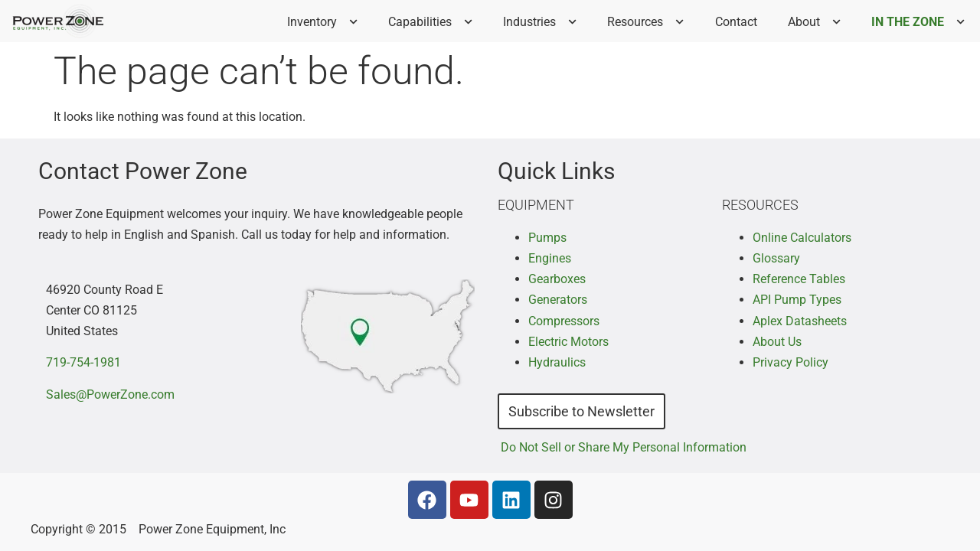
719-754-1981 (83, 362)
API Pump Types (797, 300)
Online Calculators (802, 238)
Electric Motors (568, 342)
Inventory (327, 22)
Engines (550, 258)
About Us (777, 342)
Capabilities (435, 22)
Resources (650, 22)
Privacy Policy (791, 362)
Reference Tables (799, 279)
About (819, 22)
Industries (544, 22)
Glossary (776, 258)
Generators (558, 300)
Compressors (564, 321)
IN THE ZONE (923, 22)
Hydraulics (557, 362)
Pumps (547, 238)
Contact (736, 22)
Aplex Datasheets (800, 321)
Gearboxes (557, 279)
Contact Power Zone (143, 171)
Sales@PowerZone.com (110, 395)
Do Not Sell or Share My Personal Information (624, 447)
